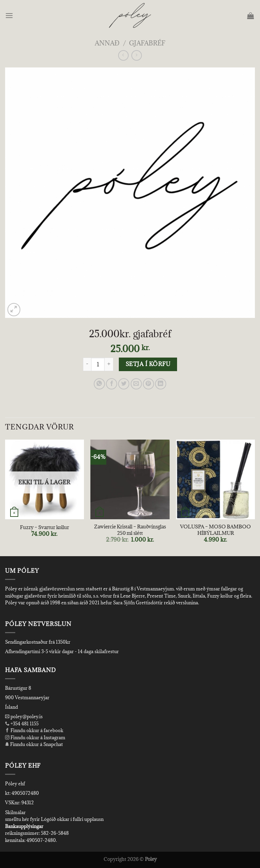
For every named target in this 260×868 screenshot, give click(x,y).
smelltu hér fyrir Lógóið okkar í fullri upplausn (54, 819)
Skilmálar (15, 812)
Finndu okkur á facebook (34, 730)
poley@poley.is (24, 716)
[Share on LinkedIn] (161, 384)
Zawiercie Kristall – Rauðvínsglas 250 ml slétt (130, 530)
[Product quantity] (98, 364)
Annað (107, 43)
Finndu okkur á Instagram (35, 738)
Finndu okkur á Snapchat (34, 744)
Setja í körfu (148, 364)
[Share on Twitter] (124, 384)
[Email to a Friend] (136, 384)
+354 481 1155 (24, 724)
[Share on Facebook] (112, 384)
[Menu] (10, 15)
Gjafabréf (147, 43)
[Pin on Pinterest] (148, 384)
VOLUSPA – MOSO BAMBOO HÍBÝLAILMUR (215, 530)
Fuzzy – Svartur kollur (45, 527)
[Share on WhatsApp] (99, 384)
